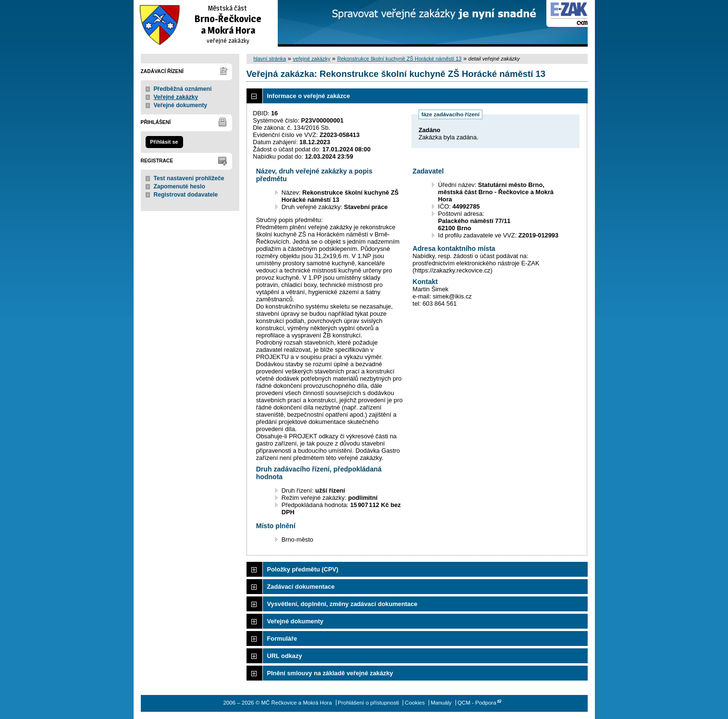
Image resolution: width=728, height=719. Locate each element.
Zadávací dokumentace (301, 587)
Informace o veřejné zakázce (309, 96)
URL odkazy (285, 656)
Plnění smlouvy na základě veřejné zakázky (330, 673)
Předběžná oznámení (183, 89)
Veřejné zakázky (176, 97)
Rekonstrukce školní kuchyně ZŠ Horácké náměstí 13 (400, 59)
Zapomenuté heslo (179, 186)
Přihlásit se (164, 142)
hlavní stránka (270, 59)
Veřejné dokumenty (180, 105)
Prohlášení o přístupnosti (368, 703)
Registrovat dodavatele (186, 195)
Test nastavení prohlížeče (189, 178)
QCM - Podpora (477, 703)
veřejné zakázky (311, 59)
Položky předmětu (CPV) (303, 569)
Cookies (415, 703)
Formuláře (282, 638)
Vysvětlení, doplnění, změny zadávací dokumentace (342, 604)
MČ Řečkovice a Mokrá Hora (206, 23)
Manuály (441, 703)
